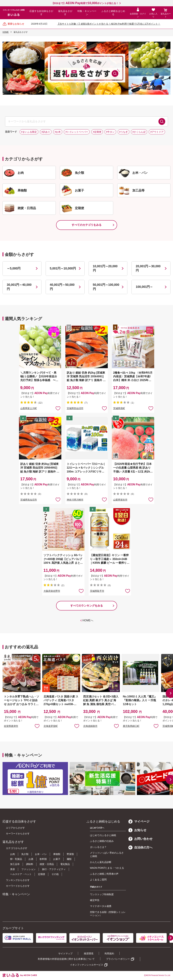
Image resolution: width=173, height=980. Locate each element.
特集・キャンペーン (87, 13)
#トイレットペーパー (77, 132)
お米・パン (41, 854)
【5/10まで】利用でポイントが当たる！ (85, 3)
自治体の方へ (140, 847)
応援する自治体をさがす (41, 13)
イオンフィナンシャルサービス (87, 965)
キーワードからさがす (18, 834)
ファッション (28, 869)
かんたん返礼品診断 (101, 862)
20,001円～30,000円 (148, 268)
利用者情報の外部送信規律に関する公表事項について (66, 959)
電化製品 (65, 864)
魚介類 (25, 854)
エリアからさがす (15, 828)
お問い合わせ (140, 839)
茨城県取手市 (97, 591)
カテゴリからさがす (17, 848)
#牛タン (110, 132)
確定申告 (95, 900)
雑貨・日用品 (47, 864)
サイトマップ (65, 953)
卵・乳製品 (16, 859)
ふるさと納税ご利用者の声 (104, 874)
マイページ (139, 821)
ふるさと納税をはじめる (113, 13)
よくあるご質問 (98, 880)
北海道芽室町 (51, 726)
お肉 (13, 854)
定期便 (42, 874)
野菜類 (70, 854)
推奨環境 (89, 953)
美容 (13, 869)
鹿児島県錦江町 (131, 726)
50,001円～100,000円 (106, 287)
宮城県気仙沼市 (75, 408)
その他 (55, 874)
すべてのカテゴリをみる (87, 225)
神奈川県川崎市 (75, 500)
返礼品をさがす (65, 13)
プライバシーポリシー (118, 959)
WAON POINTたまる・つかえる (107, 868)
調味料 (30, 864)
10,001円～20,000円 (105, 268)
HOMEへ (88, 620)
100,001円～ (144, 287)
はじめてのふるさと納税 (103, 835)
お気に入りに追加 (37, 726)
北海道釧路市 (90, 726)
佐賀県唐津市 (11, 726)
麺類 (69, 859)
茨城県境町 (119, 408)
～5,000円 (14, 268)
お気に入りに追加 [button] (58, 408)
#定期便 (97, 132)
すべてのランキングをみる (87, 606)
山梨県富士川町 (29, 408)
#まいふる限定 (29, 132)
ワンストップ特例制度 (102, 894)
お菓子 (57, 859)
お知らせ (137, 830)
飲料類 (43, 859)
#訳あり (46, 132)
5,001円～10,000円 (63, 268)
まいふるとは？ (98, 847)
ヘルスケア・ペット (21, 874)
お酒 (31, 859)
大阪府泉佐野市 (52, 591)
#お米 (58, 132)
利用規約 (109, 953)
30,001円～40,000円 (19, 287)
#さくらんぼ (139, 132)
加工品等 (15, 864)
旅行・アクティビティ (54, 869)
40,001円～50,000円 (62, 287)
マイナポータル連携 (101, 906)
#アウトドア (157, 132)
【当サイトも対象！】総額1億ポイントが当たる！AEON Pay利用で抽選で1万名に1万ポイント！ (109, 24)
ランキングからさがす (18, 880)
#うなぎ (124, 132)
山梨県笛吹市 (120, 500)
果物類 (57, 854)
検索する (162, 121)
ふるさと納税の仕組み (102, 841)
